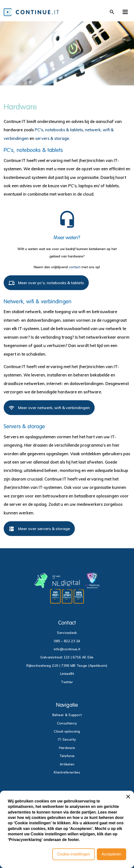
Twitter (67, 682)
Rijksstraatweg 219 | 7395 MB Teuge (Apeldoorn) (67, 666)
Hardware (67, 748)
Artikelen (67, 764)
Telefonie (67, 756)
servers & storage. (53, 138)
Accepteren (111, 854)
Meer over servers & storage (39, 531)
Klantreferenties (67, 772)
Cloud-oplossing (67, 731)
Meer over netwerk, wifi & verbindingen (49, 410)
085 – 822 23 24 (67, 641)
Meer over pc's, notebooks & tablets (46, 285)
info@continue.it (67, 649)
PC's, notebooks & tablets (59, 130)
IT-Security (67, 739)
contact (75, 267)
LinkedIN (67, 674)
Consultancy (67, 723)
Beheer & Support (67, 715)
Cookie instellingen (74, 854)
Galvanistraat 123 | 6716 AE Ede (67, 657)
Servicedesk (67, 633)
